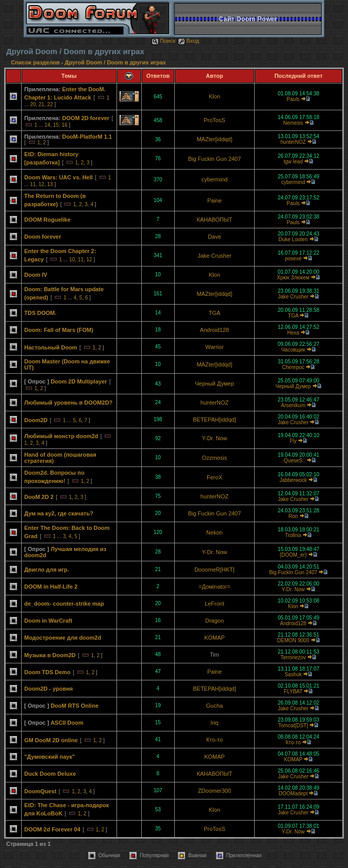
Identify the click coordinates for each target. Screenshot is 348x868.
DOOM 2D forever (86, 118)
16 (65, 125)
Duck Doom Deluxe (50, 774)
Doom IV (36, 275)
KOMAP (214, 638)
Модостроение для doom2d (63, 638)
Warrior (214, 347)
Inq (214, 723)
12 (42, 184)
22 (50, 104)
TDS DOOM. (40, 313)
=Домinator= (214, 587)
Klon (214, 96)
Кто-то (214, 740)
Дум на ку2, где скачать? (59, 513)
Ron (293, 516)
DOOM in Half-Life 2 (51, 587)
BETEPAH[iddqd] (214, 420)
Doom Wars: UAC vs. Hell (59, 177)
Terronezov (293, 657)
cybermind (215, 179)
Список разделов (36, 62)
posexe (293, 258)
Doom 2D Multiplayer (79, 381)
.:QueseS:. (293, 461)
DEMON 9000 (293, 640)
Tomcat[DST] (293, 725)
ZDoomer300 (214, 791)
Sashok (293, 674)
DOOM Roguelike (47, 220)
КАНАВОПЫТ (215, 220)
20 (33, 104)
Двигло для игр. (47, 570)
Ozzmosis (214, 458)
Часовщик (293, 350)
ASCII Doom (67, 723)
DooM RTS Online (74, 706)
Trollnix (293, 535)
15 (56, 125)
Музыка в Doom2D (50, 655)
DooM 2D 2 (39, 497)
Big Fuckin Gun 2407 (215, 159)
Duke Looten (293, 239)
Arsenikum (293, 405)
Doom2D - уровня (48, 689)
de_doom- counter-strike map (64, 604)
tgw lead (293, 162)
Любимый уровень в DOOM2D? (68, 403)
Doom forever (43, 237)
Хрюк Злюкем (293, 278)
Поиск (163, 41)
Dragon (214, 621)
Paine (214, 201)
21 (42, 104)
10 (72, 260)
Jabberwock (293, 480)
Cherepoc (293, 367)
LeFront (214, 604)
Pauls (293, 99)
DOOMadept (293, 794)
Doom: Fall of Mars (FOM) (59, 330)
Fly (293, 441)
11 (33, 184)
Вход (188, 41)
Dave (214, 237)
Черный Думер (214, 383)
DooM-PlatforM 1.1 (87, 137)
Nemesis (293, 123)
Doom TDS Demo (47, 672)
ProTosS (214, 120)
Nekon (214, 532)
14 (47, 125)
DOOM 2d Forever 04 (52, 829)
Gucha (214, 706)
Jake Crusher (214, 256)
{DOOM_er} (293, 555)
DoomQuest (40, 791)
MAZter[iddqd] (214, 139)
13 (50, 184)
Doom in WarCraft (48, 621)
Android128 (214, 330)
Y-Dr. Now (214, 438)
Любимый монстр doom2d (61, 436)
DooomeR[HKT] (214, 570)
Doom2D (36, 420)
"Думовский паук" (49, 757)
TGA (215, 313)
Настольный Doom (51, 347)
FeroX (214, 477)
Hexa (293, 333)
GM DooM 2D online (51, 740)
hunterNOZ (293, 142)
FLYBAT (293, 691)
